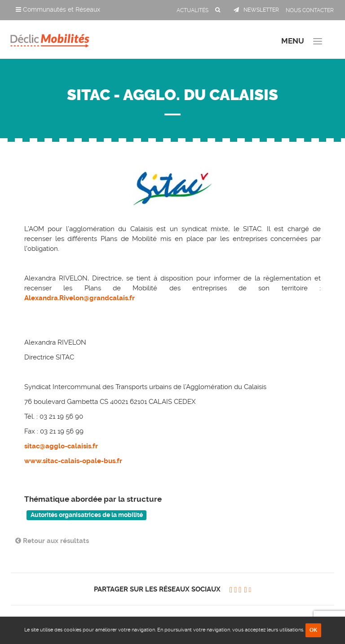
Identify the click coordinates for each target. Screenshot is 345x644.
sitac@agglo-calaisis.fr (61, 446)
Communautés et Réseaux (58, 9)
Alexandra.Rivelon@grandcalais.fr (80, 298)
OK (313, 630)
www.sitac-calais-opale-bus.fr (73, 461)
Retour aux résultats (52, 541)
